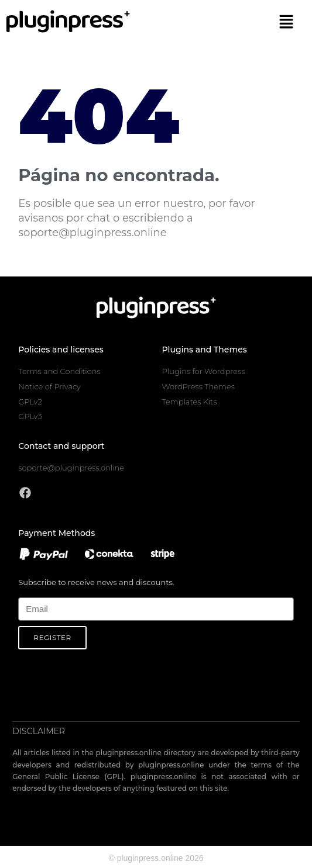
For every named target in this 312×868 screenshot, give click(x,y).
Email (28, 591)
